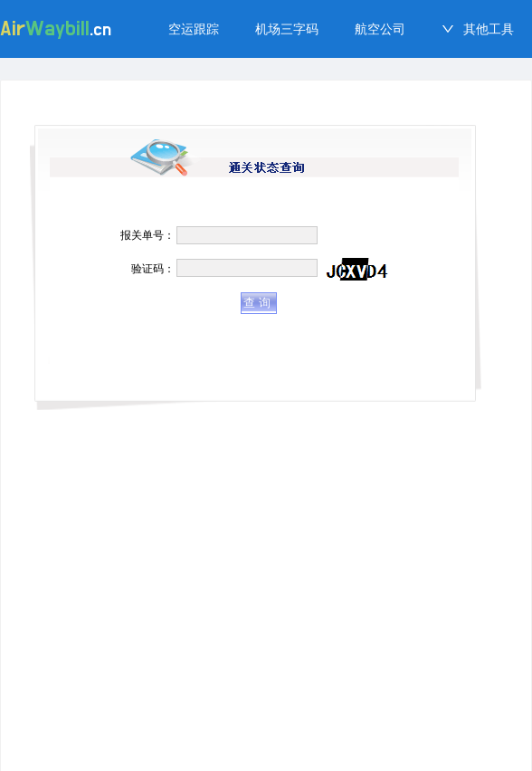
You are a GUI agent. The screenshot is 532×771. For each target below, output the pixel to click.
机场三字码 (287, 29)
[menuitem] (194, 29)
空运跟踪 (194, 29)
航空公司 (380, 29)
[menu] (341, 29)
